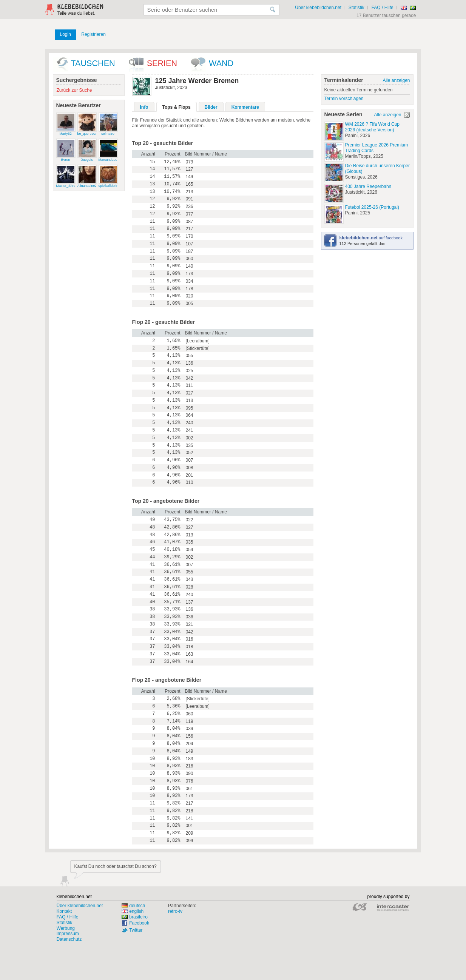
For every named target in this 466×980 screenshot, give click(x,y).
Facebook (139, 923)
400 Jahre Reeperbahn (368, 186)
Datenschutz (69, 939)
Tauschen (93, 63)
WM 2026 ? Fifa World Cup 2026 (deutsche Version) (373, 127)
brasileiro (135, 917)
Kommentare (245, 107)
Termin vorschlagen (344, 99)
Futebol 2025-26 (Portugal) (372, 207)
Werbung (66, 928)
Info (144, 107)
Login (66, 34)
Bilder (211, 107)
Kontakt (64, 911)
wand (221, 63)
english (133, 911)
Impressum (68, 934)
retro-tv (175, 911)
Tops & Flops (177, 107)
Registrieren (93, 34)
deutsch (133, 906)
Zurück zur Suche (74, 90)
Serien (162, 63)
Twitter (136, 930)
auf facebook (371, 238)
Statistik (356, 8)
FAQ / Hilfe (383, 8)
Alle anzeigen (396, 80)
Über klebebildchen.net (318, 8)
